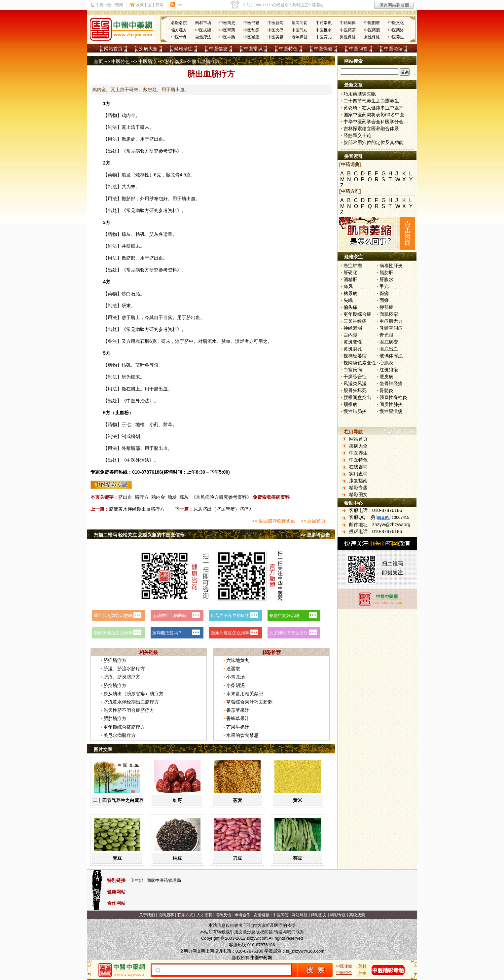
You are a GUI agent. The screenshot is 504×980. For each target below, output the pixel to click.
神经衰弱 (353, 328)
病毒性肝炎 (391, 266)
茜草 (168, 424)
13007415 (400, 518)
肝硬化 (350, 272)
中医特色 (288, 49)
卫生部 (137, 880)
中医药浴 (396, 30)
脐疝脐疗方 (115, 660)
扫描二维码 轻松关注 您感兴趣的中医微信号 (139, 535)
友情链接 (262, 915)
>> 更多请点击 (315, 535)
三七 (126, 424)
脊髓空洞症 (391, 328)
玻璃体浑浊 (391, 356)
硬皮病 (386, 377)
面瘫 (384, 300)
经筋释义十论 (357, 135)
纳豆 (177, 858)
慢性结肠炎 (355, 411)
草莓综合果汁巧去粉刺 (249, 702)
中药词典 (348, 23)
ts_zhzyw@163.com (305, 951)
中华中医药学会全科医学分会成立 (378, 122)
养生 (363, 973)
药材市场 (203, 23)
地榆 (140, 424)
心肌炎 (386, 363)
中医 (131, 401)
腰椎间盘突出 (357, 397)
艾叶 (140, 365)
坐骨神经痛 (391, 383)
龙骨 (175, 175)
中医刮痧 (251, 30)
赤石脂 (142, 341)
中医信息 (218, 49)
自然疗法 (203, 37)
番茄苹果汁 (238, 710)
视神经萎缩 (355, 356)
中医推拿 (324, 30)
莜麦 (237, 800)
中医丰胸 (227, 37)
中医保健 (323, 49)
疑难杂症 (183, 49)
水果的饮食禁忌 (242, 735)
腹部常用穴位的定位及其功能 (374, 142)
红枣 (177, 800)
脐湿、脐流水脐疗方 (124, 669)
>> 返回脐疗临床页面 (273, 521)
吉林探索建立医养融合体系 (371, 128)
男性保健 (348, 37)
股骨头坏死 (355, 390)
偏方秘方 (179, 30)
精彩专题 (358, 488)
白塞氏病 (353, 370)
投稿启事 (166, 915)
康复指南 (358, 481)
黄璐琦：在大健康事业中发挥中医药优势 (385, 108)
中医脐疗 (148, 61)
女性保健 (372, 37)
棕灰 (184, 497)
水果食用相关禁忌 (245, 694)
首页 (98, 61)
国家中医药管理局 (164, 880)
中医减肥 (251, 37)
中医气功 (300, 30)
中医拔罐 (203, 30)
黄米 (298, 800)
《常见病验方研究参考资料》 (221, 497)
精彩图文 (358, 494)
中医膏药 (227, 30)
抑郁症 (386, 307)
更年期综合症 (357, 314)
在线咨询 (358, 467)
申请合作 (242, 915)
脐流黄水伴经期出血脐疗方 (137, 509)
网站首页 (113, 49)
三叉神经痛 (355, 321)
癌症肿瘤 (353, 266)
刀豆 (237, 858)
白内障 (350, 335)
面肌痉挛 (389, 314)
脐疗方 (142, 497)
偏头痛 (350, 307)
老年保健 (300, 37)
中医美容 (275, 37)
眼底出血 (389, 349)
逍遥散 (233, 669)
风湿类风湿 (355, 383)
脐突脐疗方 (115, 685)
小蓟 (154, 424)
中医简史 (227, 23)
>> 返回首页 (313, 521)
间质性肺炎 (391, 404)
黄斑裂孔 (353, 349)
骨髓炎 (386, 390)
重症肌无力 (391, 321)
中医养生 (396, 37)
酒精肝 (350, 279)
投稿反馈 (223, 915)
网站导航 (300, 915)
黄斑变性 (353, 342)
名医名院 (179, 23)
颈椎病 (350, 404)
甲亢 (384, 286)
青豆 (117, 858)
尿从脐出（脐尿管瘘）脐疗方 (223, 509)
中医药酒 (372, 30)
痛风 (348, 286)
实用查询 (358, 474)
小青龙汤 (235, 677)
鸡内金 (128, 115)
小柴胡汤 (235, 685)
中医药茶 (348, 30)
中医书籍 (251, 23)
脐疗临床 (174, 61)
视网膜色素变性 (360, 363)
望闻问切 (300, 23)
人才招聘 (204, 915)
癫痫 (384, 293)
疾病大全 (148, 49)
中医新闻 (275, 23)
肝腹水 (386, 279)
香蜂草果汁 (238, 718)
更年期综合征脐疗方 (124, 727)
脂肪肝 (386, 272)
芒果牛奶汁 (238, 727)
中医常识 (253, 49)
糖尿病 (350, 293)
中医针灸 (179, 37)
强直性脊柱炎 (393, 397)
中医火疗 (275, 30)
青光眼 (386, 335)
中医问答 (358, 49)
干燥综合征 (355, 377)
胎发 (172, 497)
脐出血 (125, 497)
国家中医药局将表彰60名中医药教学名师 (385, 115)
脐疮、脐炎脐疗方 (122, 677)
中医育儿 (324, 37)
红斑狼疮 (389, 370)
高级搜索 (357, 915)
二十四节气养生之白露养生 (121, 800)
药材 (363, 966)
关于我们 (147, 915)
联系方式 (185, 915)
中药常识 (324, 23)
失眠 (348, 300)
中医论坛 (393, 49)
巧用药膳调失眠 (360, 94)
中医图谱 (372, 23)
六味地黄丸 (238, 660)
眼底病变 (389, 342)
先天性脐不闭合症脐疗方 (129, 710)
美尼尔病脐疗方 (120, 735)
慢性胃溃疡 (391, 411)
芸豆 (298, 858)
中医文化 (396, 23)
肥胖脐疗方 (115, 718)
